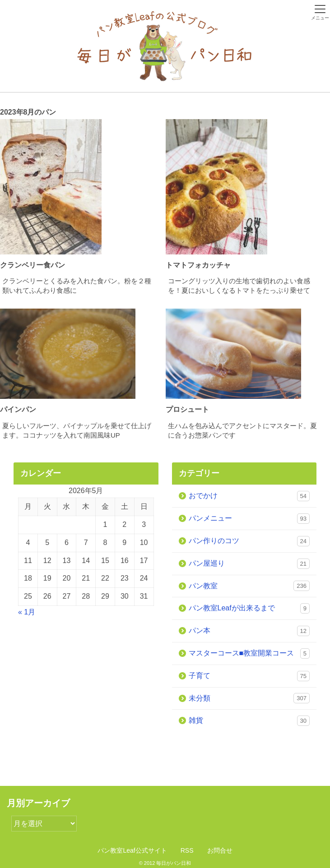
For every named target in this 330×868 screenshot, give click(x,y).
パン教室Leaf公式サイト (132, 850)
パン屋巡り (249, 564)
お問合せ (220, 850)
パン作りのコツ (249, 541)
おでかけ (249, 496)
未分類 (249, 698)
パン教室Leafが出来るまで (249, 608)
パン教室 (249, 586)
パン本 (249, 631)
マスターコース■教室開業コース (249, 653)
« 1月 (27, 612)
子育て (249, 676)
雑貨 (249, 721)
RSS (187, 850)
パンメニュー (249, 519)
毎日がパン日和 (174, 863)
